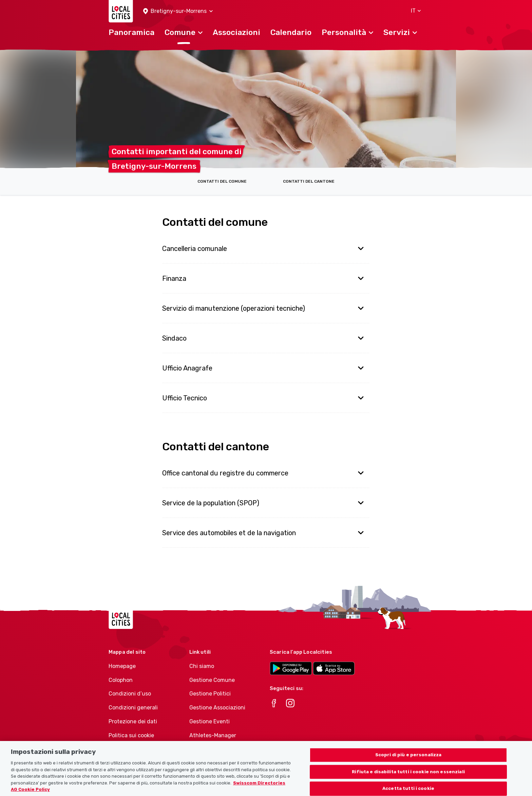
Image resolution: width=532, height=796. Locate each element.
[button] (178, 11)
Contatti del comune (222, 181)
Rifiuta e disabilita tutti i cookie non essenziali (408, 779)
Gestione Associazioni (217, 708)
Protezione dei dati (133, 721)
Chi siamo (202, 666)
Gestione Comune (212, 680)
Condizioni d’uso (130, 694)
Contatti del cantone (309, 181)
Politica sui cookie (131, 735)
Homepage (122, 666)
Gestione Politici (210, 694)
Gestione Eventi (210, 721)
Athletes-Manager (213, 735)
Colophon (121, 680)
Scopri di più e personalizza (408, 762)
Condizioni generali (133, 708)
